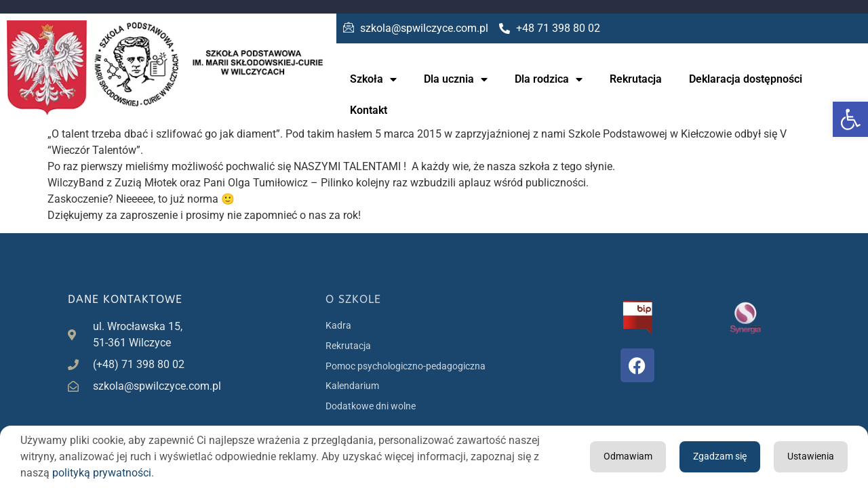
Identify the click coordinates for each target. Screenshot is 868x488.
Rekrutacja (636, 79)
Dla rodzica (549, 79)
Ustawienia (711, 456)
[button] (850, 119)
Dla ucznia (456, 79)
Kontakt (369, 110)
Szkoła (373, 79)
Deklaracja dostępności (746, 79)
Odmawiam (806, 456)
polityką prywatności (102, 473)
